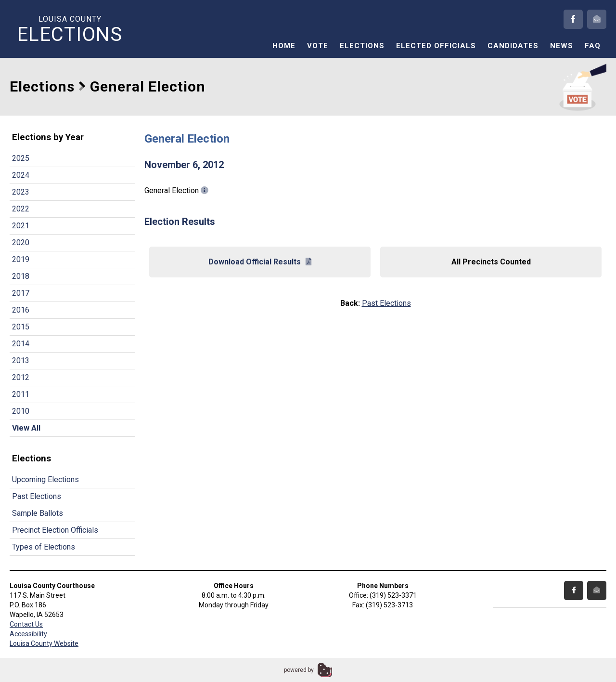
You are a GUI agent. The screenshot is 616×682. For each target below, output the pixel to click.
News (562, 46)
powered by (299, 670)
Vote (318, 46)
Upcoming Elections (45, 479)
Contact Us (26, 624)
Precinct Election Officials (55, 530)
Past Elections (37, 496)
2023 (21, 192)
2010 (21, 411)
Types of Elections (44, 547)
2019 (21, 259)
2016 (21, 310)
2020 (21, 243)
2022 (21, 209)
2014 (21, 344)
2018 (21, 276)
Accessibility (28, 634)
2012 (21, 377)
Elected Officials (436, 46)
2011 (21, 394)
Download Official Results (260, 262)
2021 (21, 226)
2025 (21, 158)
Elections (362, 46)
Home (284, 46)
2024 (21, 175)
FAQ (593, 46)
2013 (21, 361)
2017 (21, 293)
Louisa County (70, 29)
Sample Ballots (38, 513)
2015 (21, 327)
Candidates (513, 46)
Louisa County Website (44, 643)
